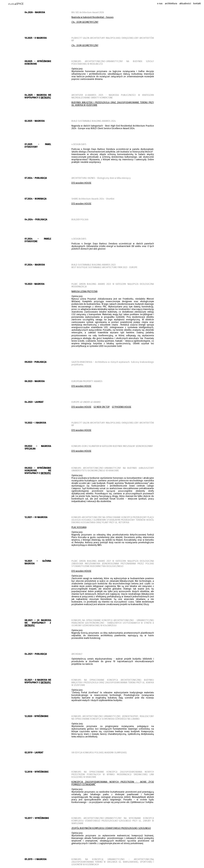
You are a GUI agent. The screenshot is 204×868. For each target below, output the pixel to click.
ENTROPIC (46, 98)
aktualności (185, 4)
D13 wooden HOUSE (81, 183)
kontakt (197, 4)
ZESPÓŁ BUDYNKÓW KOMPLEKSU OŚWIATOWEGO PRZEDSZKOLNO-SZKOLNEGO (111, 828)
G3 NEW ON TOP (102, 407)
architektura (171, 4)
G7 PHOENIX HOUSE (122, 407)
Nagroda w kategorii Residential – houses (93, 17)
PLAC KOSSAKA (79, 527)
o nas (160, 4)
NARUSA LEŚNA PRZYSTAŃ (84, 291)
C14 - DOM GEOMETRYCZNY (85, 22)
